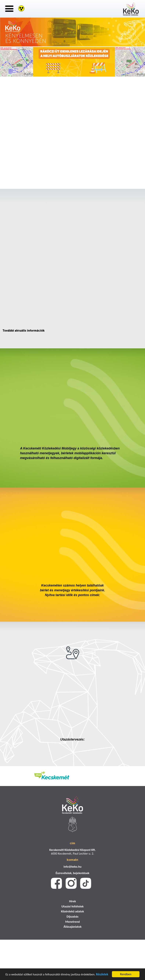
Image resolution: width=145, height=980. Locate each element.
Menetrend (72, 922)
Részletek (102, 974)
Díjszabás (72, 917)
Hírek (72, 901)
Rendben (126, 974)
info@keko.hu (72, 867)
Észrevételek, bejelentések (72, 873)
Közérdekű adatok (72, 911)
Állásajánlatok (72, 927)
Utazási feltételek (72, 906)
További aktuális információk (24, 331)
